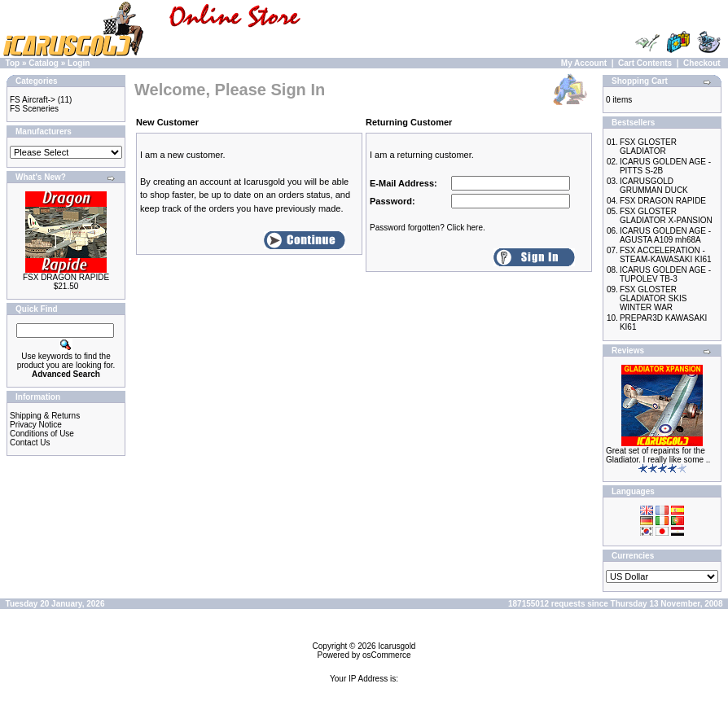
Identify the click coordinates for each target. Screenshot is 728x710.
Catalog (44, 63)
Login (79, 63)
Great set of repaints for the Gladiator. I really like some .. (658, 455)
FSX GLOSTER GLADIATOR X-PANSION (666, 216)
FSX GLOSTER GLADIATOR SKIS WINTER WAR (653, 298)
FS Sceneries (34, 109)
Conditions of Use (42, 434)
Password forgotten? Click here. (428, 228)
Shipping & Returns (45, 416)
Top (13, 63)
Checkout (702, 63)
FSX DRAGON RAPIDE (66, 277)
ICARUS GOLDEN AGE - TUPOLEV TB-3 (665, 274)
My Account (584, 63)
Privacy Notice (36, 425)
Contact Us (30, 443)
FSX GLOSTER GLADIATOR (648, 147)
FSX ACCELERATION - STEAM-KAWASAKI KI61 (666, 255)
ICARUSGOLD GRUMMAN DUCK (654, 186)
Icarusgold (397, 646)
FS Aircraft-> (33, 100)
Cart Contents (645, 63)
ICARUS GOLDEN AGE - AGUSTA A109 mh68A (665, 235)
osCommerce (386, 655)
